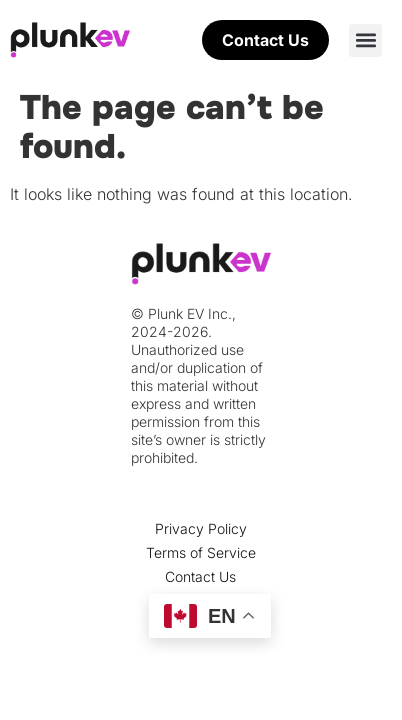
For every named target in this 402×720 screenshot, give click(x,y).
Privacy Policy (201, 528)
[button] (365, 40)
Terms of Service (201, 552)
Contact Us (200, 576)
